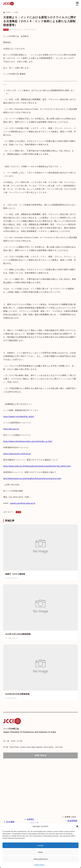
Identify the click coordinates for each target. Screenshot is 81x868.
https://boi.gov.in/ (11, 429)
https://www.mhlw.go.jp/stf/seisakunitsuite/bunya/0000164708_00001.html (37, 466)
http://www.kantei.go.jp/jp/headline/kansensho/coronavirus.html (32, 478)
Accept (40, 845)
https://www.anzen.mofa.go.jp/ (17, 454)
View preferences (40, 859)
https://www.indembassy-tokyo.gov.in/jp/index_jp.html (28, 441)
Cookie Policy (39, 865)
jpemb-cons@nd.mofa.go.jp (23, 503)
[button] (77, 826)
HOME (7, 12)
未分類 (16, 12)
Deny (40, 852)
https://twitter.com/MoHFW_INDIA (19, 416)
